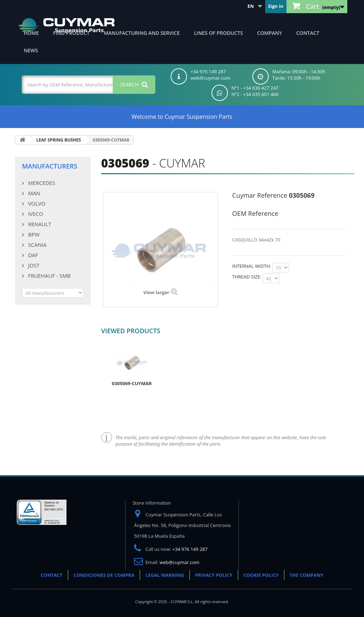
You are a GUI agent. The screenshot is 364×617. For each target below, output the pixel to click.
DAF (32, 255)
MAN (33, 193)
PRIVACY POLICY (214, 575)
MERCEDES (41, 183)
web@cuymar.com (180, 562)
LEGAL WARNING (165, 575)
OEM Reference (255, 213)
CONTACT (52, 575)
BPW (33, 234)
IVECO (35, 214)
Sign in (276, 6)
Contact (308, 33)
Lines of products (219, 33)
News (31, 50)
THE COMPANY (307, 575)
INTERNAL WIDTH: (252, 266)
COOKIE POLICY (261, 575)
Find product (71, 33)
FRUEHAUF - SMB (49, 276)
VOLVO (36, 203)
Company (269, 33)
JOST (33, 265)
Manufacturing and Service (142, 33)
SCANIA (37, 245)
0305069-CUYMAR (132, 383)
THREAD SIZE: (247, 277)
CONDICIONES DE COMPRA (104, 575)
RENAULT (39, 224)
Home (31, 33)
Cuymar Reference (260, 195)
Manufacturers (50, 166)
